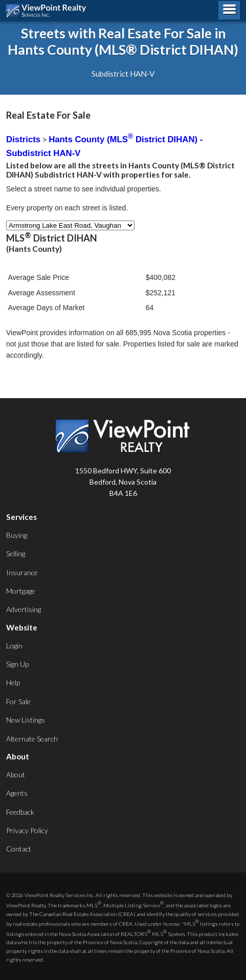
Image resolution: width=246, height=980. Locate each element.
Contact (19, 849)
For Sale (18, 701)
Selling (16, 553)
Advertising (24, 609)
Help (13, 682)
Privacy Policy (27, 830)
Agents (17, 793)
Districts (23, 139)
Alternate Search (32, 739)
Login (14, 646)
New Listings (26, 720)
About (16, 775)
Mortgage (21, 591)
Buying (17, 535)
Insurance (22, 572)
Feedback (20, 812)
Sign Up (17, 664)
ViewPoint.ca (49, 11)
